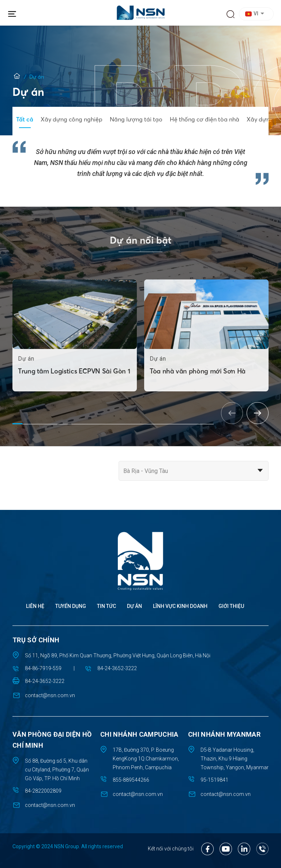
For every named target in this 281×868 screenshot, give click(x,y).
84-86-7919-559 (43, 668)
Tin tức (106, 606)
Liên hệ (35, 606)
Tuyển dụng (71, 606)
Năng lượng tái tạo (136, 119)
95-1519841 (214, 780)
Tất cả (25, 119)
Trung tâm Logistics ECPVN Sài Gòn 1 (74, 391)
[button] (257, 14)
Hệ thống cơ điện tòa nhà (205, 119)
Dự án (134, 606)
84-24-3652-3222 (117, 668)
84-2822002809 (43, 791)
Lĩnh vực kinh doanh (180, 606)
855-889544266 (131, 780)
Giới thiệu (231, 606)
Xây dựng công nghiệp (72, 119)
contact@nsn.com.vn (50, 695)
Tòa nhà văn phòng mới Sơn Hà (198, 391)
